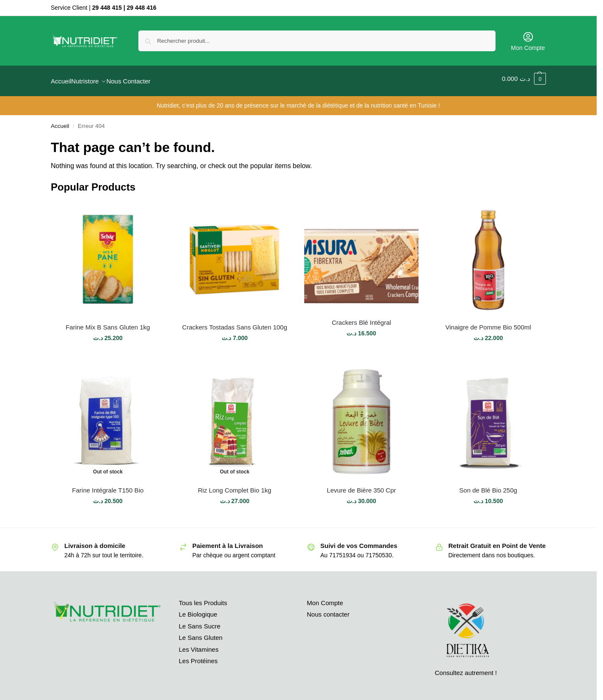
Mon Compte (528, 41)
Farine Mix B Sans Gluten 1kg (108, 322)
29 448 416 (142, 8)
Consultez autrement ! (466, 668)
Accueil (60, 121)
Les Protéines (198, 656)
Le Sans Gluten (201, 633)
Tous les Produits (203, 598)
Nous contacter (328, 610)
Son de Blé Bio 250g (488, 485)
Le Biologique (198, 610)
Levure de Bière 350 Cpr (361, 485)
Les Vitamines (199, 644)
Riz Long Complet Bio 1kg (235, 485)
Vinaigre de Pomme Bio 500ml (488, 322)
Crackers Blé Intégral (361, 318)
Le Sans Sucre (200, 621)
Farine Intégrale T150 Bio (108, 485)
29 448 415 (107, 8)
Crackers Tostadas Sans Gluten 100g (234, 322)
